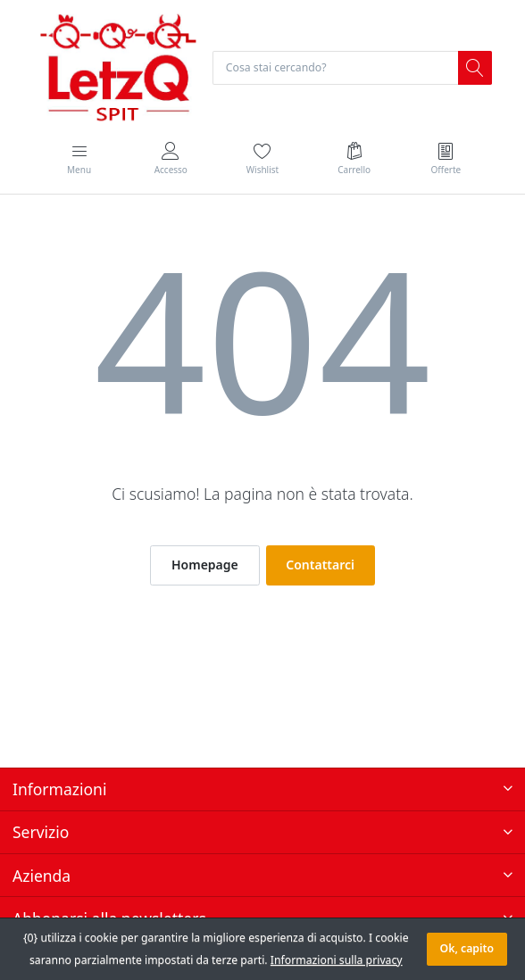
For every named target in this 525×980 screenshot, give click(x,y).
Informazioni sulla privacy (337, 960)
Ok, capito (467, 948)
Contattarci (320, 565)
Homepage (205, 565)
